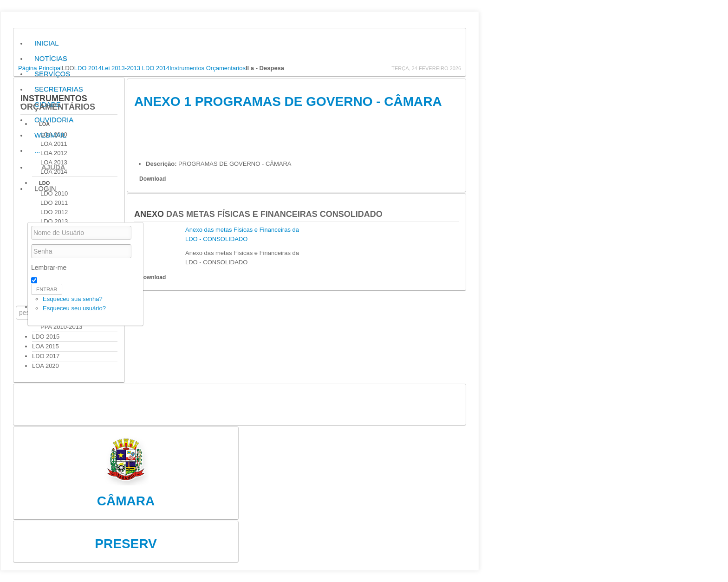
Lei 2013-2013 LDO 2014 (136, 68)
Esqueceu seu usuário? (74, 308)
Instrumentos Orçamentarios (208, 68)
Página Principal (40, 68)
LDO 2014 (88, 68)
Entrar (47, 289)
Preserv (126, 544)
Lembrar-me (49, 268)
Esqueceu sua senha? (73, 299)
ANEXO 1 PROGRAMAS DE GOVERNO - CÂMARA (288, 101)
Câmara (126, 501)
